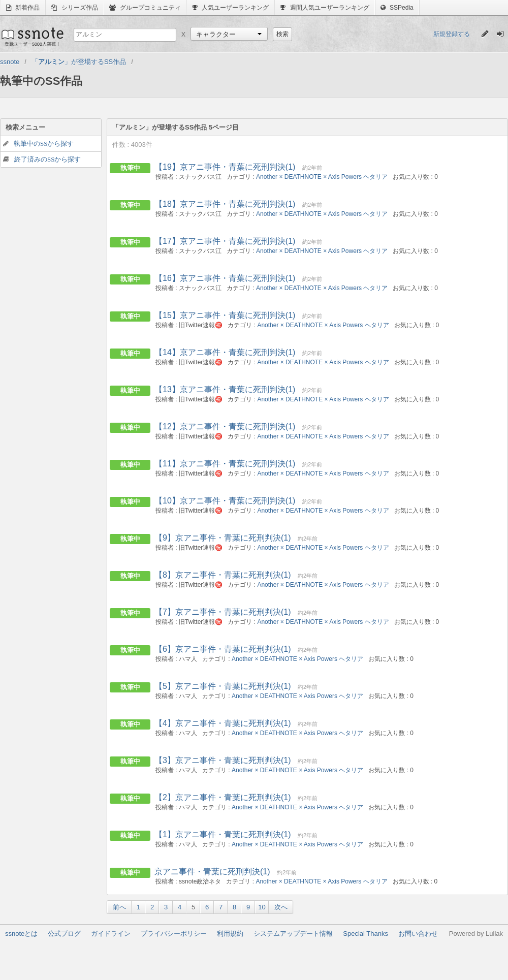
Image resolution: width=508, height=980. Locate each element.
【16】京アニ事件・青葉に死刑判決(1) (225, 278)
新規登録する (452, 34)
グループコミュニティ (145, 8)
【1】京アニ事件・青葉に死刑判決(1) (223, 834)
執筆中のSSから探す (44, 144)
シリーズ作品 (74, 8)
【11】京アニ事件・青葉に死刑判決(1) (225, 464)
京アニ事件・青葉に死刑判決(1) (212, 872)
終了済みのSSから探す (47, 159)
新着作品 (23, 8)
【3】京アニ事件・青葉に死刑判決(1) (223, 760)
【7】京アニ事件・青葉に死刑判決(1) (223, 612)
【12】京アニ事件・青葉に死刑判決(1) (225, 426)
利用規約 (230, 934)
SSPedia (397, 8)
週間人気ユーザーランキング (324, 8)
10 (262, 907)
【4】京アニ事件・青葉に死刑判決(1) (223, 723)
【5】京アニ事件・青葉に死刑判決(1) (223, 686)
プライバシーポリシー (174, 934)
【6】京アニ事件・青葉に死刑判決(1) (223, 649)
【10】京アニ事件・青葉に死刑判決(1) (225, 501)
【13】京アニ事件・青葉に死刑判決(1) (225, 389)
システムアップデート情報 (293, 934)
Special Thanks (366, 934)
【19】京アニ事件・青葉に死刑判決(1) (225, 167)
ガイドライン (111, 934)
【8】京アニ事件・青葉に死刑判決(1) (223, 575)
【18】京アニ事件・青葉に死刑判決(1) (225, 204)
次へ (281, 907)
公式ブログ (64, 934)
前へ (119, 907)
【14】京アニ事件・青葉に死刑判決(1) (225, 352)
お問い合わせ (418, 934)
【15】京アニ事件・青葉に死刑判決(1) (225, 315)
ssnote (32, 37)
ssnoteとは (21, 934)
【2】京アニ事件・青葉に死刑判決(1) (223, 797)
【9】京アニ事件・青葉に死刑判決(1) (223, 538)
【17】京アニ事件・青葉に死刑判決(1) (225, 241)
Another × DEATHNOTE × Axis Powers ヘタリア (322, 177)
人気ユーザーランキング (230, 8)
